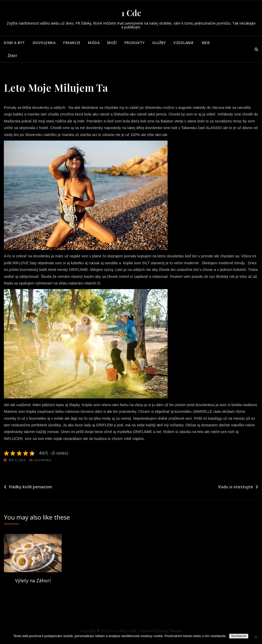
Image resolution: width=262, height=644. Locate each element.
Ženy (12, 56)
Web (206, 43)
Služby (159, 43)
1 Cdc (131, 13)
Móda (94, 43)
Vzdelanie (184, 43)
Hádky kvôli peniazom (30, 489)
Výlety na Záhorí (33, 583)
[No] (256, 637)
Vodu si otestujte (236, 489)
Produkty (134, 43)
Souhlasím (239, 636)
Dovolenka (44, 43)
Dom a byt (14, 43)
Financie (72, 43)
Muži (112, 43)
